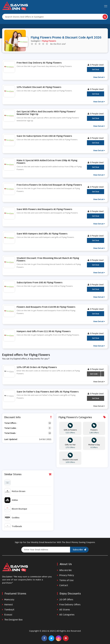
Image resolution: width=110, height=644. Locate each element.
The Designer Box (12, 620)
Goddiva (12, 518)
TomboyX (8, 610)
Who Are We (64, 570)
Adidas (11, 500)
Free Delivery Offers (69, 605)
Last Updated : (11, 439)
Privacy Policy (66, 575)
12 (50, 423)
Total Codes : (11, 428)
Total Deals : (10, 433)
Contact (63, 585)
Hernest (8, 605)
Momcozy (8, 600)
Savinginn (35, 41)
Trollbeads (13, 526)
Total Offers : (11, 423)
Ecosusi (7, 615)
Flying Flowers (49, 41)
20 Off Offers (65, 600)
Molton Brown (15, 491)
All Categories (66, 615)
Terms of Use (65, 580)
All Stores (64, 610)
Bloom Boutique (16, 509)
